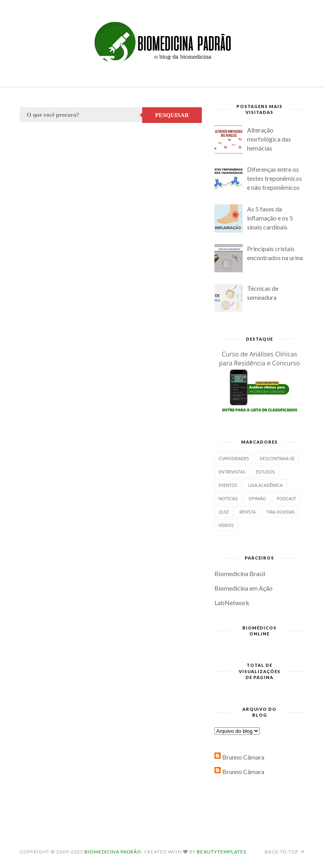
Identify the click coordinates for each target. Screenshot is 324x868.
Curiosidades (234, 458)
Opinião (257, 498)
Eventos (228, 485)
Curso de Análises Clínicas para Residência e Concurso (259, 359)
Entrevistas (232, 472)
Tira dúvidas (280, 512)
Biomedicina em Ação (243, 588)
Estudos (266, 472)
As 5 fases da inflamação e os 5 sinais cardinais (270, 218)
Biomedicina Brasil (240, 573)
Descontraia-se (277, 458)
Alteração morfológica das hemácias (269, 139)
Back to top (285, 852)
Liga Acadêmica (265, 485)
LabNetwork (232, 603)
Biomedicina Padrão (113, 852)
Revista (247, 512)
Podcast (286, 498)
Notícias (228, 498)
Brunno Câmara (243, 757)
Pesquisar (172, 115)
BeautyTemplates (221, 852)
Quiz (224, 512)
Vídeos (226, 525)
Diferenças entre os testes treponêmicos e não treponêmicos (275, 178)
